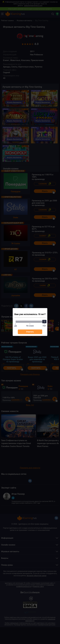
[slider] (44, 322)
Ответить (30, 332)
